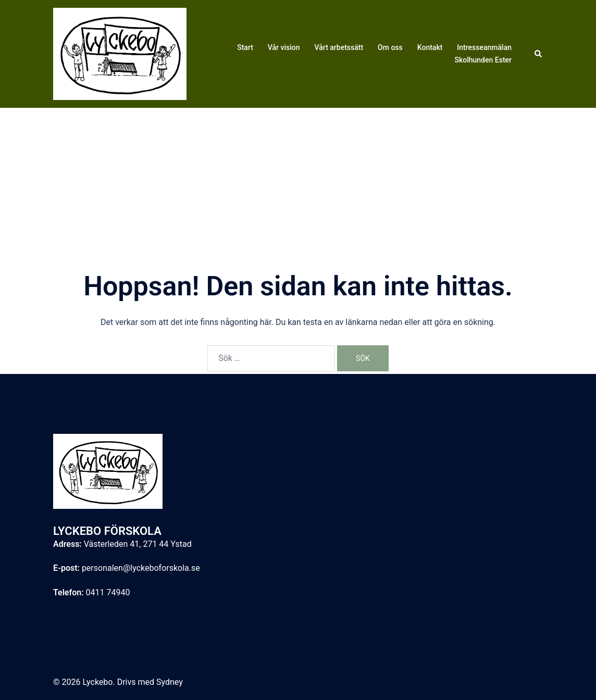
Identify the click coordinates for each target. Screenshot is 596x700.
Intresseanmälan (484, 47)
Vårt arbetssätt (339, 47)
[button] (539, 54)
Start (245, 47)
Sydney (170, 682)
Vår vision (284, 47)
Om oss (390, 47)
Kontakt (430, 47)
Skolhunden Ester (483, 60)
